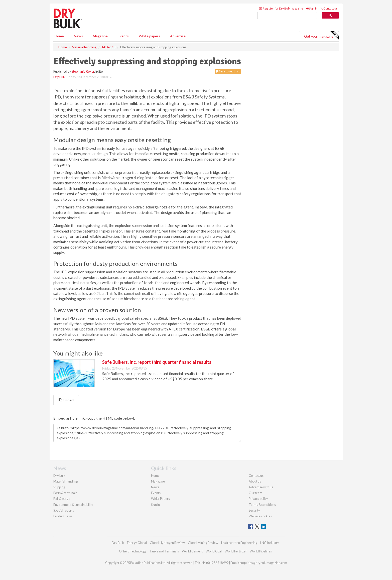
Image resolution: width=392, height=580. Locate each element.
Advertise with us (261, 487)
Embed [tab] (66, 400)
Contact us (329, 8)
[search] (287, 16)
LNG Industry (270, 543)
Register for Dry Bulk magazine (281, 8)
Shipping (59, 487)
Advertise (178, 36)
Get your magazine (321, 36)
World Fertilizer (236, 551)
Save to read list (228, 71)
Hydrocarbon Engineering (239, 543)
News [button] (78, 36)
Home (59, 36)
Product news (63, 516)
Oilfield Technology (133, 551)
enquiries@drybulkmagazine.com (263, 563)
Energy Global (137, 543)
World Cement (192, 551)
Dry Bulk (59, 77)
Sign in (312, 8)
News (155, 487)
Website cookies (260, 516)
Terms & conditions (262, 505)
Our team (255, 493)
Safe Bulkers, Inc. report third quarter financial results (157, 362)
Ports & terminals (65, 493)
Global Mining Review (203, 543)
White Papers (160, 499)
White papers (149, 36)
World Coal (214, 551)
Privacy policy (258, 499)
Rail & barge (62, 499)
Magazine (100, 36)
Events (123, 36)
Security (254, 510)
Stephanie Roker (83, 71)
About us (255, 481)
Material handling (66, 481)
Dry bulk (59, 476)
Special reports (64, 510)
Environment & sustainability (73, 505)
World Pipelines (261, 551)
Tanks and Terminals (164, 551)
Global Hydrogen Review (167, 543)
